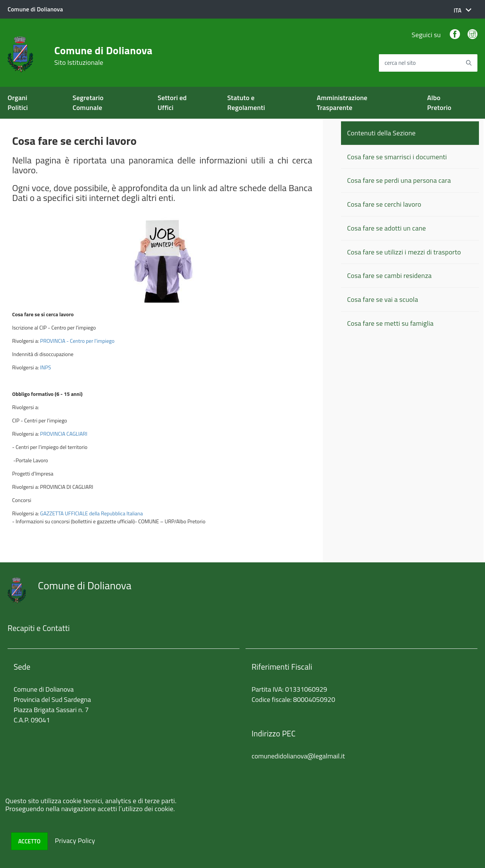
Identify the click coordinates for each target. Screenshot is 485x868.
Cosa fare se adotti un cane (386, 228)
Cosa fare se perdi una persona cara (399, 180)
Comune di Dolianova (103, 56)
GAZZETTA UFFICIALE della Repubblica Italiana (92, 513)
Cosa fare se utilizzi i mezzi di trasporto (404, 252)
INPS (46, 367)
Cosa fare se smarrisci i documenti (397, 157)
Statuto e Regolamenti (246, 103)
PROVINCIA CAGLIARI (64, 434)
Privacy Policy (75, 841)
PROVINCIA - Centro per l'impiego (77, 341)
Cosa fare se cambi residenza (389, 275)
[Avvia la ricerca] (469, 63)
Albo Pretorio (439, 103)
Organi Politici (18, 103)
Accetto (29, 841)
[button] (462, 10)
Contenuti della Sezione (381, 133)
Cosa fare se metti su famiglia (390, 323)
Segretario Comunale (88, 103)
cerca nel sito (400, 63)
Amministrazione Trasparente (342, 103)
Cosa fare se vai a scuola (383, 299)
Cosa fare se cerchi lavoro (384, 204)
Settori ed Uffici (172, 103)
